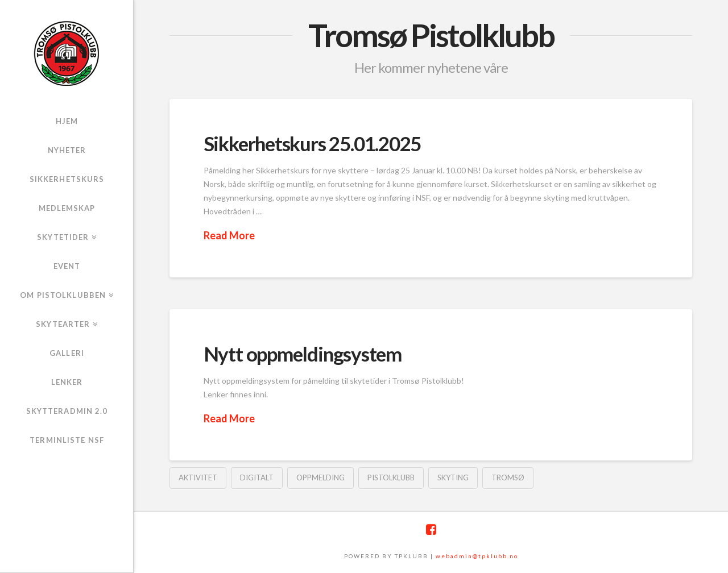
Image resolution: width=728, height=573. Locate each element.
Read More (229, 235)
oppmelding (320, 477)
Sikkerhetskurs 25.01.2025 (312, 143)
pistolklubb (391, 477)
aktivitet (198, 477)
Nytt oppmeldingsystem (303, 354)
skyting (453, 477)
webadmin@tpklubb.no (477, 556)
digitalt (257, 477)
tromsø (508, 477)
